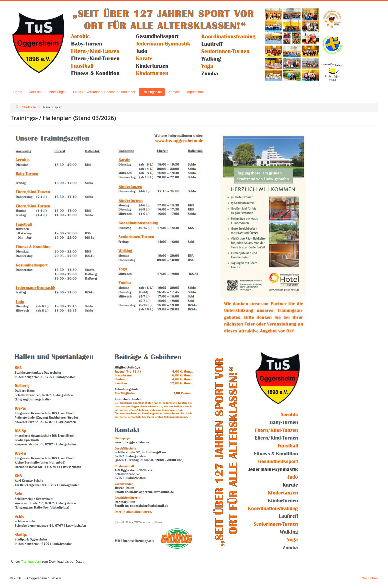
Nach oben (370, 578)
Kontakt (174, 92)
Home (18, 92)
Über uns (36, 92)
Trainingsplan (152, 92)
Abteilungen (58, 92)
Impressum (195, 92)
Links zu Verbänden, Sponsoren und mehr (104, 92)
